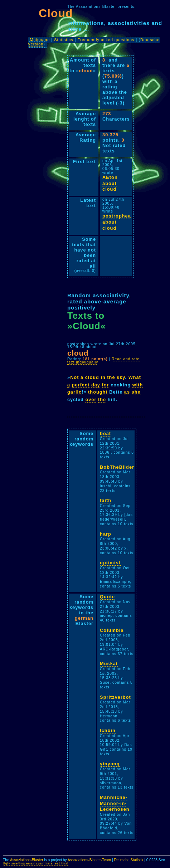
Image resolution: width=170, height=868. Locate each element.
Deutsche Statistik (128, 860)
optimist (110, 563)
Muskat (109, 664)
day (96, 385)
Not (74, 377)
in (103, 377)
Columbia (112, 630)
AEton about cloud (110, 183)
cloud (92, 377)
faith (106, 500)
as (127, 392)
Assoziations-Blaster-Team (89, 860)
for (106, 385)
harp (106, 534)
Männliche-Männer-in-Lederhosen (115, 803)
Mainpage (40, 40)
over (91, 399)
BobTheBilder (117, 467)
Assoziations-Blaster (27, 860)
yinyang (110, 764)
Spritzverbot (115, 697)
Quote (107, 597)
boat (105, 433)
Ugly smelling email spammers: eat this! (36, 864)
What (135, 377)
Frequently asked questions (106, 40)
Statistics (64, 40)
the (111, 377)
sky (121, 377)
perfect (81, 385)
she (136, 392)
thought (98, 392)
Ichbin (108, 730)
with (138, 385)
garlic (74, 392)
